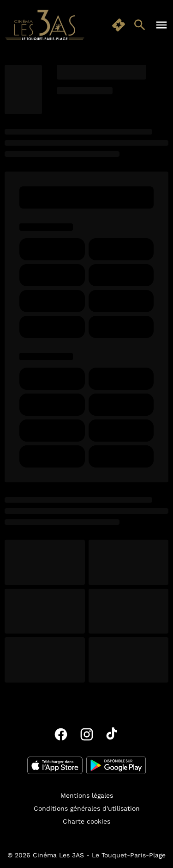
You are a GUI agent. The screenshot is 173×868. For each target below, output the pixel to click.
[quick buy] (119, 25)
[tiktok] (113, 734)
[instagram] (87, 734)
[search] (140, 25)
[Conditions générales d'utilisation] (87, 808)
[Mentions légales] (87, 795)
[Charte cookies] (86, 821)
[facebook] (61, 734)
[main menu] (161, 25)
